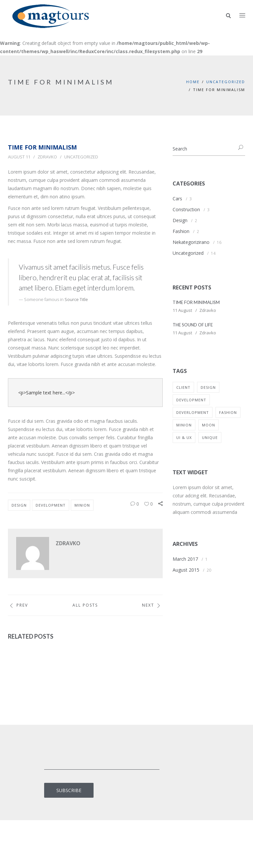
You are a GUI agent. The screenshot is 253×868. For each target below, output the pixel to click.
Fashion (181, 231)
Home (193, 82)
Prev (18, 605)
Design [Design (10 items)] (208, 387)
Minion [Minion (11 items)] (184, 425)
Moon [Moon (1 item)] (209, 425)
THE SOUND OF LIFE (193, 325)
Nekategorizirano (191, 242)
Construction (186, 209)
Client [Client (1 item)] (183, 387)
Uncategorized (226, 82)
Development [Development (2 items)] (191, 400)
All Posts (85, 605)
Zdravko (47, 157)
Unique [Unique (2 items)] (210, 437)
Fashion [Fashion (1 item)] (228, 412)
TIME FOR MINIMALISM (196, 302)
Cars (177, 199)
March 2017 (185, 559)
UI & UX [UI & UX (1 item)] (184, 437)
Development (51, 505)
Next (152, 605)
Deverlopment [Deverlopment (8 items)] (193, 412)
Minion (82, 505)
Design (19, 505)
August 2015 (186, 570)
